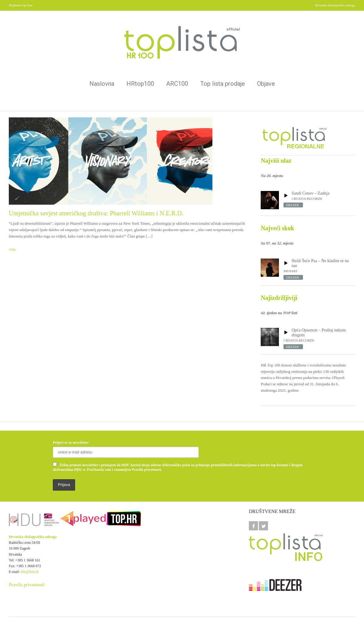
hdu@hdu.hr (30, 572)
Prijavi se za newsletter (71, 442)
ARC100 (177, 84)
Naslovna (102, 84)
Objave (266, 84)
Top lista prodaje (223, 84)
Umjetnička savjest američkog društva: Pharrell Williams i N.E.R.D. (96, 213)
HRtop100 (140, 84)
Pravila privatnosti (27, 585)
